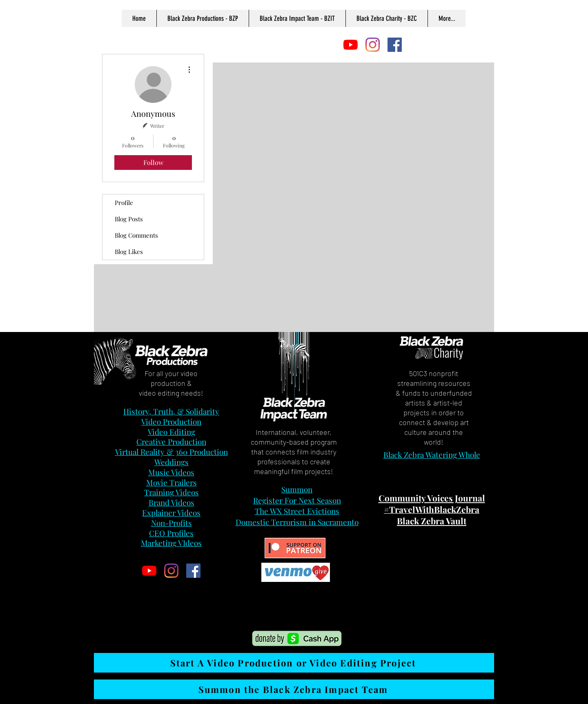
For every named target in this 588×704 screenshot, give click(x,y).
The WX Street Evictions (297, 511)
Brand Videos (171, 502)
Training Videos (171, 492)
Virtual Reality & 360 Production (171, 452)
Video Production (171, 421)
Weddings (171, 462)
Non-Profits (171, 523)
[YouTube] (351, 45)
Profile (124, 203)
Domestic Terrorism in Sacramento (297, 522)
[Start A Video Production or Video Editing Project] (294, 663)
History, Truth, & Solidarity (171, 411)
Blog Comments (136, 235)
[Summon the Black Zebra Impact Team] (294, 689)
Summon (297, 489)
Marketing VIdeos (171, 543)
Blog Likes (129, 252)
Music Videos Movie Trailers (171, 477)
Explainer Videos (171, 512)
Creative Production (171, 441)
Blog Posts (129, 219)
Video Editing (171, 432)
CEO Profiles (171, 533)
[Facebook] (395, 45)
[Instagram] (373, 45)
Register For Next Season (297, 500)
